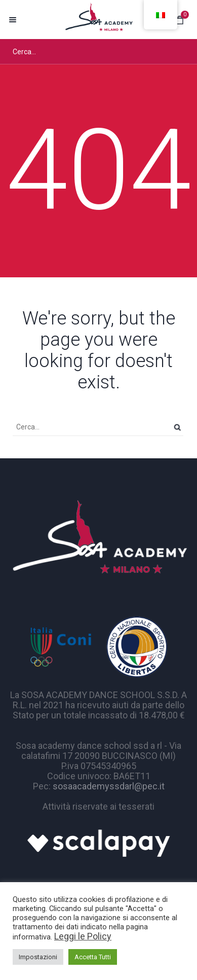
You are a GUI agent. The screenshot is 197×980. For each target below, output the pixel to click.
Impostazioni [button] (38, 957)
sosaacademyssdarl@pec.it (109, 786)
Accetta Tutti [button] (93, 957)
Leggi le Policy (83, 936)
